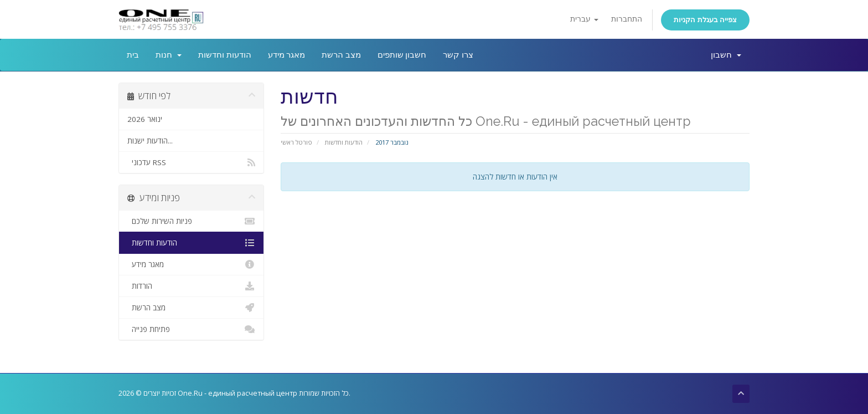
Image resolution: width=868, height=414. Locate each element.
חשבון (726, 55)
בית (133, 55)
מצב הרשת (341, 55)
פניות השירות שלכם (191, 221)
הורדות (191, 286)
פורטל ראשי (296, 142)
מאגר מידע (287, 55)
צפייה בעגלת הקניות (705, 20)
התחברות (627, 19)
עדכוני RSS (191, 162)
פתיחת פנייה (191, 329)
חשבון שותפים (402, 55)
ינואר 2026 (145, 119)
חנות (169, 55)
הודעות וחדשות (225, 55)
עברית (584, 19)
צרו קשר (458, 55)
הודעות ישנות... (150, 141)
